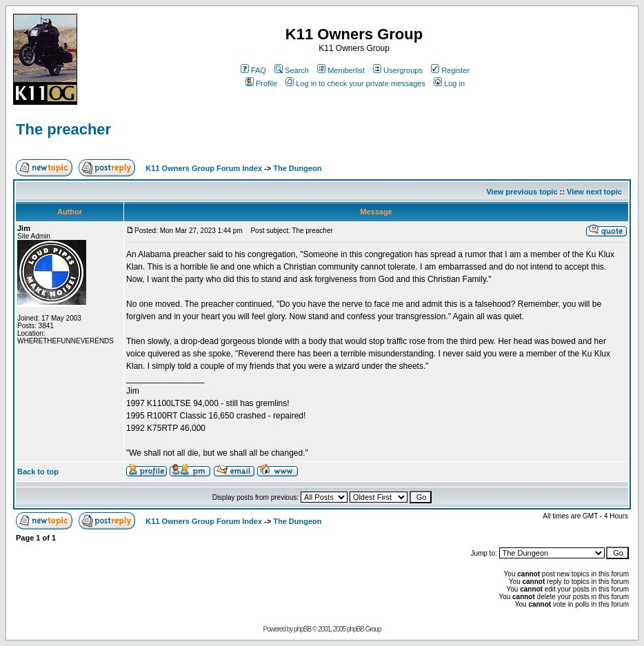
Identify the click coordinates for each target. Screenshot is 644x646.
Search (292, 70)
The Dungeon (297, 168)
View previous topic (522, 192)
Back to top (38, 472)
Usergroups (398, 70)
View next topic (594, 192)
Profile (261, 83)
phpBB (302, 629)
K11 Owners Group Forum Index (204, 168)
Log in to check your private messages (355, 83)
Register (450, 70)
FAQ (253, 70)
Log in (449, 83)
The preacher (63, 129)
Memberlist (341, 70)
